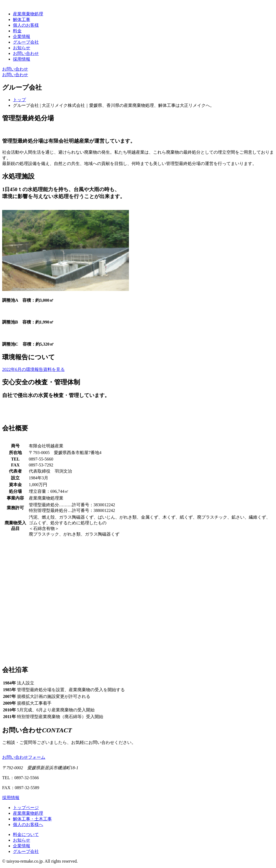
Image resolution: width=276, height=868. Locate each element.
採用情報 (22, 59)
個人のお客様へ (28, 825)
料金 (17, 31)
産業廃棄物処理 (28, 14)
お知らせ (22, 48)
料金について (26, 834)
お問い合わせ (26, 53)
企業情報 (22, 36)
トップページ (26, 808)
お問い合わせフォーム (24, 757)
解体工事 (22, 20)
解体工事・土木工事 (32, 819)
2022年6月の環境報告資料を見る (33, 369)
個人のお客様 (26, 25)
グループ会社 (26, 42)
